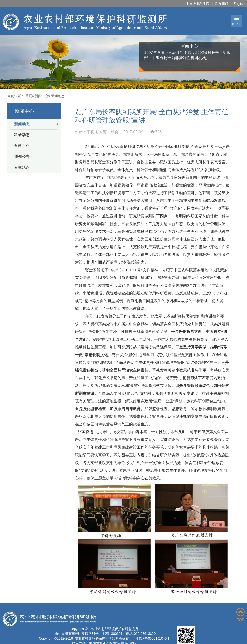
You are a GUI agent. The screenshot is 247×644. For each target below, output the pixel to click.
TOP (240, 615)
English (239, 4)
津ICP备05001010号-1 (152, 638)
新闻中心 (41, 96)
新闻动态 (22, 124)
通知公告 (22, 156)
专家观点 (22, 167)
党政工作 (22, 146)
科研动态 (22, 135)
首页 (29, 96)
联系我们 (221, 4)
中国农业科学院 (198, 4)
